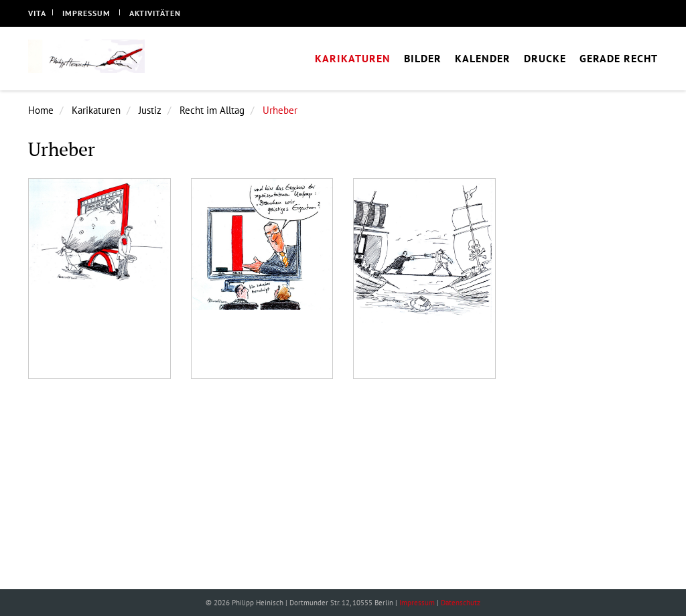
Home (41, 110)
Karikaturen (96, 110)
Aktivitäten (155, 13)
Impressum (86, 13)
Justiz (150, 110)
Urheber (280, 110)
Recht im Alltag (212, 110)
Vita (37, 13)
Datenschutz (461, 603)
